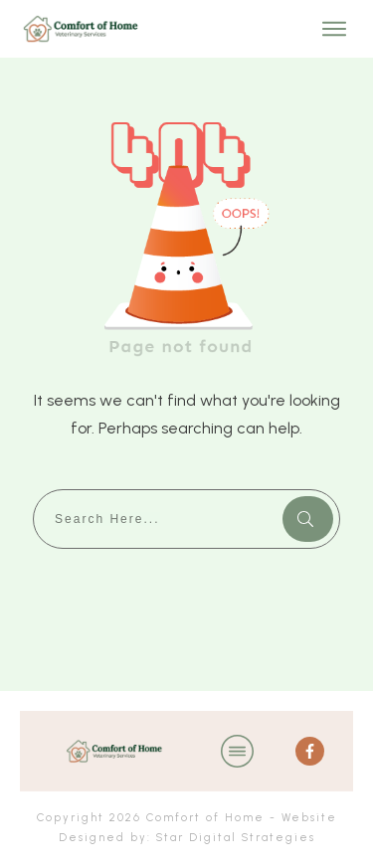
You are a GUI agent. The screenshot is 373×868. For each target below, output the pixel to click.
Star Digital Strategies (236, 838)
